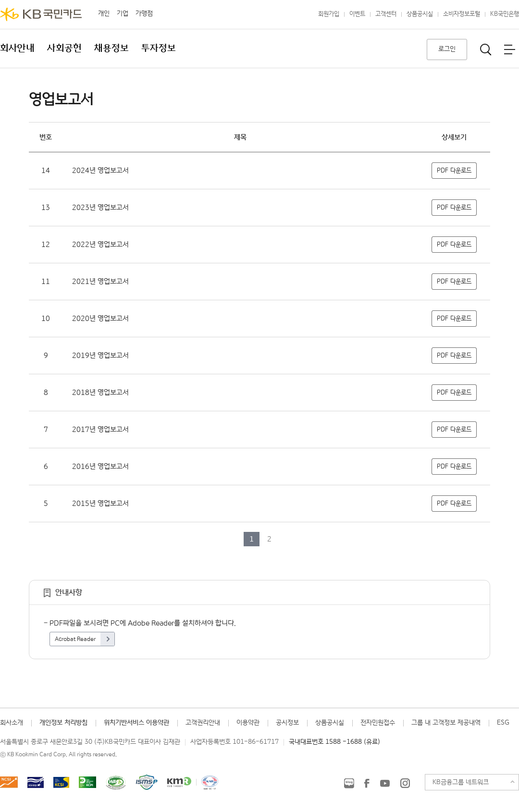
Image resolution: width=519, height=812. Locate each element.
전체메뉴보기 (509, 49)
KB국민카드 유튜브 (385, 783)
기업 (123, 13)
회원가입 (329, 14)
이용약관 (248, 723)
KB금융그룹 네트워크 (461, 782)
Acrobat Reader (75, 639)
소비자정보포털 (462, 14)
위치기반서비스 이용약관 (136, 723)
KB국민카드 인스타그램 (405, 783)
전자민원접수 (378, 723)
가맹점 (144, 13)
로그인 (447, 49)
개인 (104, 13)
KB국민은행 (505, 14)
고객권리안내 (203, 723)
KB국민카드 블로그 (349, 783)
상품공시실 (420, 14)
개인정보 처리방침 (63, 723)
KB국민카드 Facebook (367, 783)
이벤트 (357, 14)
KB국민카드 (41, 14)
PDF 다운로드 (454, 171)
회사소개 (12, 723)
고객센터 (386, 14)
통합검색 (486, 49)
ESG (503, 723)
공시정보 (287, 723)
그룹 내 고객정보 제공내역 (446, 723)
